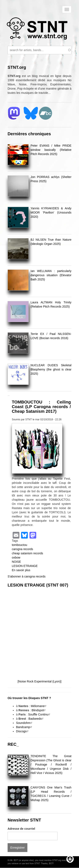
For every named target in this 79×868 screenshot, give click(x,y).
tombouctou (19, 545)
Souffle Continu (40, 714)
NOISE (16, 562)
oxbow (16, 557)
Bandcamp (25, 727)
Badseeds (36, 719)
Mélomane (39, 706)
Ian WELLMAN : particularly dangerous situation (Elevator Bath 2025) (51, 275)
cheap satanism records (27, 553)
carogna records (22, 549)
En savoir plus (21, 570)
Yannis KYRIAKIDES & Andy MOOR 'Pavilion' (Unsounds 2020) (51, 212)
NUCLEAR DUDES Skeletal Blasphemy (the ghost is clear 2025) (51, 369)
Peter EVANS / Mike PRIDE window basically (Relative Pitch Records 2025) (51, 150)
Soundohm (25, 723)
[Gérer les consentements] (70, 859)
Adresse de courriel (21, 829)
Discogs (23, 731)
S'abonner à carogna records (27, 576)
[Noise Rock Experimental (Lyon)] (39, 681)
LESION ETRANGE (25, 566)
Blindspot (39, 710)
